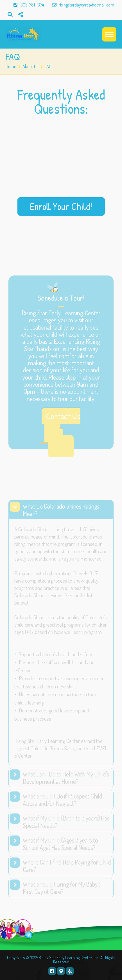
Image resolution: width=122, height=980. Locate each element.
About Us (30, 66)
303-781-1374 (26, 5)
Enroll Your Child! (61, 206)
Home (11, 66)
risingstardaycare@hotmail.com (80, 5)
